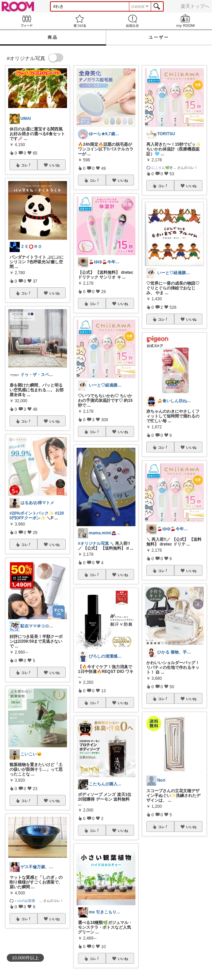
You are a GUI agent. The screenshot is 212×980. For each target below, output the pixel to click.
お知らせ (133, 21)
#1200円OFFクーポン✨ (37, 516)
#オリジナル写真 (93, 544)
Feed (27, 21)
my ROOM (185, 21)
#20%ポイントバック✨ (32, 513)
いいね (54, 165)
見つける (80, 21)
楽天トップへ (195, 6)
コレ (26, 165)
